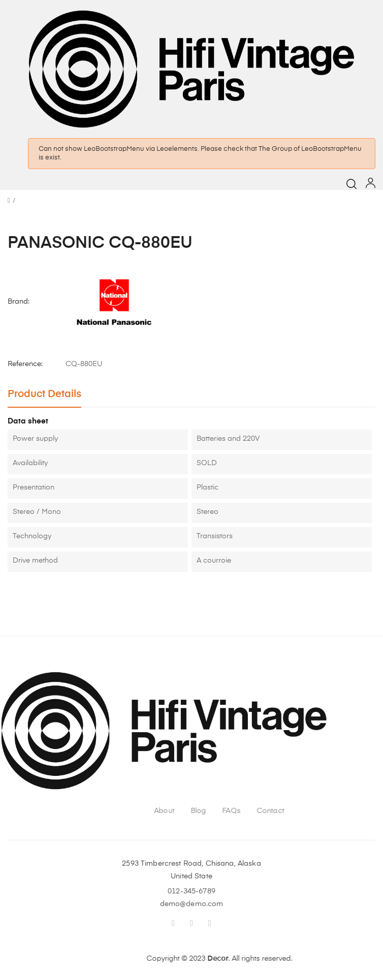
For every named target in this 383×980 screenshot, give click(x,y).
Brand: (19, 302)
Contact (360, 811)
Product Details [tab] (44, 394)
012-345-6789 (191, 901)
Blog (288, 811)
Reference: (25, 364)
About (253, 811)
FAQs (321, 811)
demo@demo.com (192, 913)
